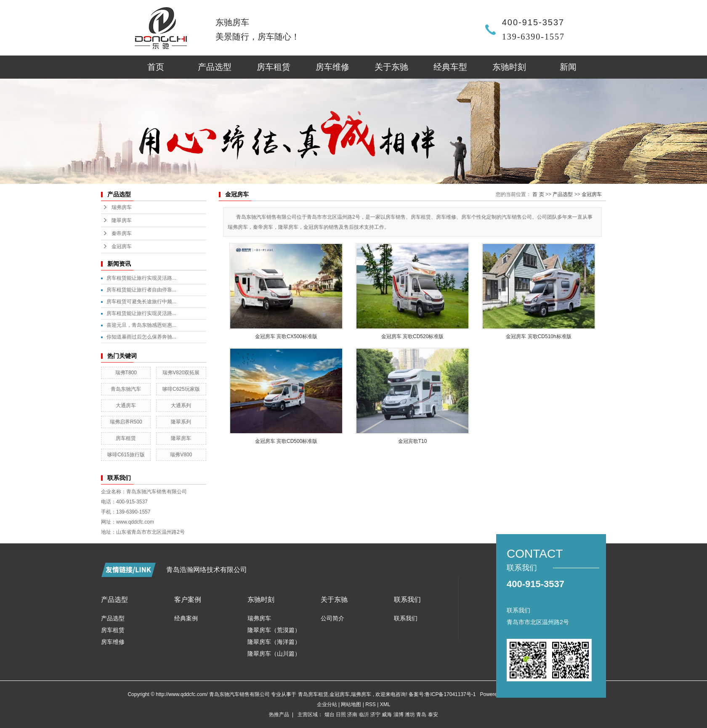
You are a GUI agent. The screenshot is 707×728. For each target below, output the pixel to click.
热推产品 (279, 715)
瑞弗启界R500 (126, 422)
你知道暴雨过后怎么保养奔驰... (141, 337)
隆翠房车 (122, 220)
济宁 (375, 715)
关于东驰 (391, 67)
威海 (387, 715)
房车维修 (332, 67)
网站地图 (352, 704)
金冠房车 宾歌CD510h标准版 (538, 336)
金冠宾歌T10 (413, 441)
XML (385, 704)
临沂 (364, 715)
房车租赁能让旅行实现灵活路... (141, 278)
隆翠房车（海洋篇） (274, 642)
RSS (371, 704)
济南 (352, 715)
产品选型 (215, 67)
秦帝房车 (122, 233)
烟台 (330, 715)
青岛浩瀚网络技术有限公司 (207, 570)
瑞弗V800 (181, 455)
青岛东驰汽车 (126, 389)
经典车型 (450, 67)
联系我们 (406, 618)
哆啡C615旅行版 (126, 455)
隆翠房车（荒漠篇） (274, 630)
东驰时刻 (509, 67)
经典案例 (186, 618)
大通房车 (126, 405)
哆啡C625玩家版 (181, 389)
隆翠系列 (181, 422)
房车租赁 (274, 67)
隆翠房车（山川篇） (274, 654)
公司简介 (332, 618)
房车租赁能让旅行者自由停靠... (141, 290)
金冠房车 (122, 246)
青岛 (421, 715)
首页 (156, 67)
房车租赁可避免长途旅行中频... (141, 302)
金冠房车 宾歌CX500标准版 (286, 336)
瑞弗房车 (122, 207)
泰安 (433, 715)
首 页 (538, 194)
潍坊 (410, 715)
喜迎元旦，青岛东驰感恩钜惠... (141, 325)
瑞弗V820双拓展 (181, 373)
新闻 (568, 67)
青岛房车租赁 (313, 694)
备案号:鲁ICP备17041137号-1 (442, 694)
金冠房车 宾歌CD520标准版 (413, 336)
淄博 (399, 715)
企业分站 (327, 704)
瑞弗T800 (126, 373)
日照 (341, 715)
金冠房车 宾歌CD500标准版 (286, 441)
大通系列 (181, 405)
